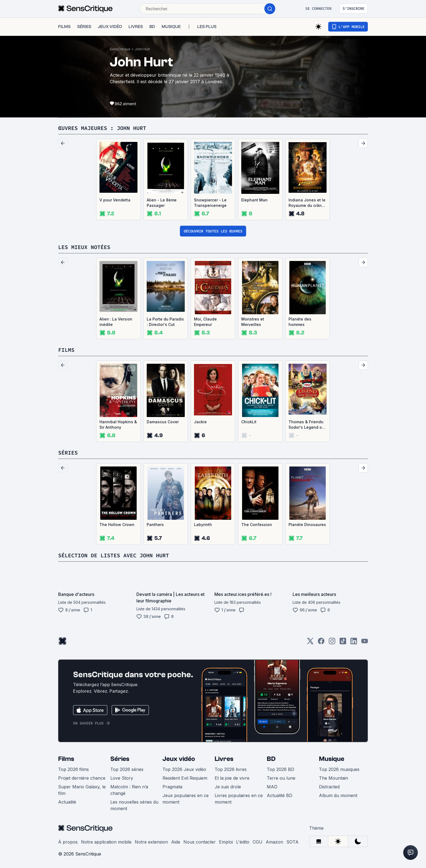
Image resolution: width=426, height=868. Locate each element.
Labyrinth (203, 525)
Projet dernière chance (82, 778)
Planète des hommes (300, 322)
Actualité (67, 802)
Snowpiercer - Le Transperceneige (210, 203)
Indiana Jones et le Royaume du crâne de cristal (307, 203)
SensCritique (120, 49)
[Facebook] (321, 643)
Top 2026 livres (231, 769)
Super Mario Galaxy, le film (82, 790)
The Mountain (333, 778)
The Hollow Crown (117, 525)
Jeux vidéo (179, 759)
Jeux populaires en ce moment (186, 799)
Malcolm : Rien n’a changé (129, 790)
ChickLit (249, 422)
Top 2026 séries (127, 769)
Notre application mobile (106, 842)
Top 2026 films (73, 769)
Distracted (329, 787)
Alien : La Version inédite (116, 322)
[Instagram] (332, 643)
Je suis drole (228, 787)
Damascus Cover (163, 422)
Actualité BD (280, 795)
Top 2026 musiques (339, 769)
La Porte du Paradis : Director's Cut (165, 322)
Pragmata (172, 787)
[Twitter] (310, 643)
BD (271, 759)
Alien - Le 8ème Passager (162, 203)
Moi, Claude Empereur (205, 322)
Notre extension (151, 842)
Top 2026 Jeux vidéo (184, 769)
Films (66, 759)
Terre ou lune (281, 778)
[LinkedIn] (354, 643)
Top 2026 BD (281, 769)
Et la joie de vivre (232, 778)
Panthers (155, 525)
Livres (224, 759)
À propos (68, 842)
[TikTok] (343, 643)
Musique (332, 759)
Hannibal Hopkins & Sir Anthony (118, 424)
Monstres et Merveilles (253, 322)
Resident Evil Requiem (185, 778)
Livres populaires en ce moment (239, 799)
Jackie (200, 422)
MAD (272, 787)
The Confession (257, 525)
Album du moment (338, 795)
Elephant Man (254, 200)
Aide (176, 842)
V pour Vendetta (115, 200)
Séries (120, 759)
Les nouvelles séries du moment (134, 805)
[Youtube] (365, 643)
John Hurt (142, 49)
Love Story (122, 778)
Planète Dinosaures (307, 525)
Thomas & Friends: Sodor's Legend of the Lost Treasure (306, 425)
